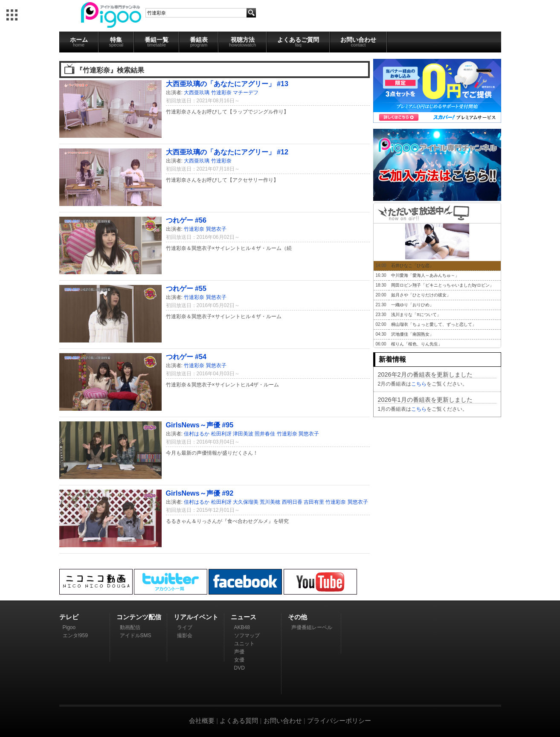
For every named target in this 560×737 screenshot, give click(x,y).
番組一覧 (157, 42)
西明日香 (292, 502)
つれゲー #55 (186, 288)
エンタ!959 (75, 635)
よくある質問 (239, 721)
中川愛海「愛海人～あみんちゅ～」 (425, 275)
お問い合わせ (358, 42)
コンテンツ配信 (139, 617)
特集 (116, 42)
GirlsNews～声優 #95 (200, 425)
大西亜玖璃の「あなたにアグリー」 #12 (227, 152)
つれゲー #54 (186, 357)
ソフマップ (247, 635)
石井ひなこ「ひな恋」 (412, 265)
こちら (419, 384)
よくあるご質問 (298, 42)
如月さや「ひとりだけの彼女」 (421, 295)
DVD (239, 668)
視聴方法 (242, 42)
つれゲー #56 (186, 220)
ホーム (79, 42)
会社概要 (202, 721)
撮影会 (185, 635)
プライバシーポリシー (339, 721)
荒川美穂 (270, 502)
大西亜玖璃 (197, 93)
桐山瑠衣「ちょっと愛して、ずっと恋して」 (434, 324)
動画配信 (130, 627)
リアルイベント (196, 617)
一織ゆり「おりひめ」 (412, 305)
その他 (297, 617)
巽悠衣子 (216, 229)
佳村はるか (197, 434)
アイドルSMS (136, 635)
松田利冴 (221, 434)
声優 (239, 652)
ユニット (244, 644)
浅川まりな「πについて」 (416, 315)
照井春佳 (265, 434)
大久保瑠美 (246, 502)
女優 (239, 660)
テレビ (69, 617)
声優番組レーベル (312, 627)
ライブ (185, 627)
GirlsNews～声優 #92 (200, 493)
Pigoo (69, 627)
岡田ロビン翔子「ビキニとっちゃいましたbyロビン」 (442, 285)
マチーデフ (246, 93)
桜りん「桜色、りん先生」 (417, 344)
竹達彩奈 (221, 93)
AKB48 (242, 627)
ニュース (244, 617)
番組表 (199, 42)
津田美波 (243, 434)
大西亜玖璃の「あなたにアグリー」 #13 (227, 84)
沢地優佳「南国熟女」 (412, 334)
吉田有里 (314, 502)
